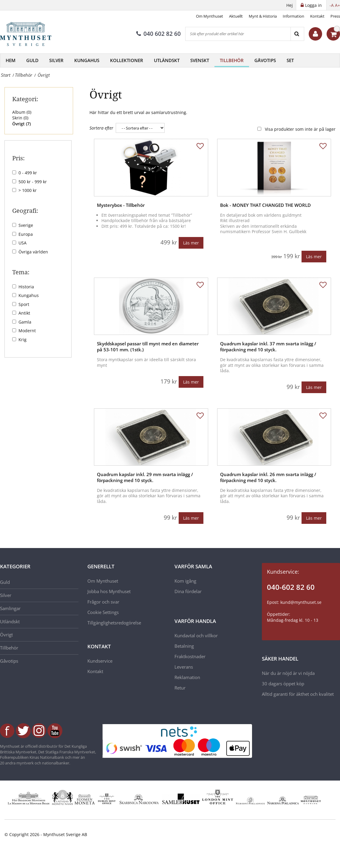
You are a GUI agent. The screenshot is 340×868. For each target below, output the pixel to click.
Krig (23, 340)
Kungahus (87, 60)
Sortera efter (101, 128)
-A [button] (332, 5)
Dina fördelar (188, 591)
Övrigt (6, 635)
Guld (32, 60)
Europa (26, 234)
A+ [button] (337, 5)
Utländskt (167, 60)
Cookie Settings (103, 612)
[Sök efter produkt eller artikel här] (238, 34)
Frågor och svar (103, 602)
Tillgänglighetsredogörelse (114, 623)
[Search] (297, 34)
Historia (26, 287)
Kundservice (100, 661)
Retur (180, 688)
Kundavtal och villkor (196, 635)
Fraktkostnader (190, 656)
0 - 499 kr (28, 173)
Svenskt (200, 60)
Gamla (25, 322)
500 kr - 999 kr (33, 182)
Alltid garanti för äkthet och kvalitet (298, 694)
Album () (22, 112)
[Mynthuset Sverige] (30, 34)
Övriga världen (33, 252)
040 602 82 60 (159, 34)
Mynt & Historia (263, 16)
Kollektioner (127, 60)
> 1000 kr (28, 190)
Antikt (24, 313)
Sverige (26, 225)
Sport (24, 304)
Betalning (184, 646)
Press (335, 16)
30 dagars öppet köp (283, 684)
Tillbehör (232, 60)
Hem (11, 60)
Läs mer (191, 243)
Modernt (27, 331)
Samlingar (10, 608)
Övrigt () (21, 124)
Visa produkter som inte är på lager (300, 129)
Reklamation (187, 677)
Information (293, 16)
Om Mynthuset (210, 16)
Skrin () (20, 118)
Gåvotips (265, 60)
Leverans (184, 667)
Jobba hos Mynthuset (109, 591)
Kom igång (185, 581)
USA (23, 243)
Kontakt (317, 16)
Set (290, 60)
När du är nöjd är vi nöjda (288, 673)
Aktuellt (236, 16)
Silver (56, 60)
